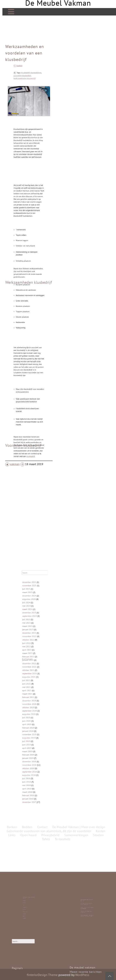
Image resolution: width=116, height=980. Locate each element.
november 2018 (41, 732)
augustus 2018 (41, 738)
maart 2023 (40, 651)
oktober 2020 (40, 699)
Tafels (28, 906)
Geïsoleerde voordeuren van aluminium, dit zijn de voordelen (49, 504)
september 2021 (41, 679)
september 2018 (41, 736)
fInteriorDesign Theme (42, 975)
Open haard (28, 908)
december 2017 (41, 753)
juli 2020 (39, 704)
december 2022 (41, 655)
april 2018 (40, 746)
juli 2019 (39, 718)
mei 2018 (39, 744)
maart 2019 (40, 724)
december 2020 (41, 695)
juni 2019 (39, 720)
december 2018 (41, 730)
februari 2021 (40, 693)
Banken (28, 904)
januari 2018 (40, 751)
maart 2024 (40, 642)
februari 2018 (40, 750)
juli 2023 (39, 648)
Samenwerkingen (76, 508)
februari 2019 (40, 726)
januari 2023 (40, 653)
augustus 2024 (41, 636)
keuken (24, 95)
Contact (28, 910)
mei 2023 (39, 649)
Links (28, 909)
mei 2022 (39, 663)
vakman (17, 433)
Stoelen (28, 909)
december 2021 (41, 673)
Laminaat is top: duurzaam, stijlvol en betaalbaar (87, 906)
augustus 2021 (41, 681)
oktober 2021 (40, 677)
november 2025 (41, 628)
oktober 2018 (40, 734)
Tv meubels (28, 906)
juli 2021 (39, 683)
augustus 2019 (41, 716)
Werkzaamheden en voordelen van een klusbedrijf (25, 88)
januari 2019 (40, 728)
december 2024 (41, 634)
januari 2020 (40, 712)
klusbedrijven (32, 102)
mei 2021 (39, 687)
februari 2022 (40, 669)
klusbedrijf (27, 102)
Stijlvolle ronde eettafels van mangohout (87, 907)
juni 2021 (39, 685)
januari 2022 (40, 671)
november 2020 (41, 697)
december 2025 (41, 626)
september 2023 (41, 646)
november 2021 (41, 675)
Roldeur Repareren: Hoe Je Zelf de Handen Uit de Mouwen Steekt (87, 909)
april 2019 (40, 722)
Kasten (28, 907)
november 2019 (41, 714)
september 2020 (41, 700)
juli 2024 (39, 638)
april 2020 (40, 708)
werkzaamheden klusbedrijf (27, 104)
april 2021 (40, 689)
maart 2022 (40, 667)
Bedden (28, 905)
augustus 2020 (41, 702)
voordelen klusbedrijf (25, 103)
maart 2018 (40, 748)
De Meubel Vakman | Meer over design (29, 903)
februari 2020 (40, 710)
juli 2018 (39, 740)
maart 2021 (40, 691)
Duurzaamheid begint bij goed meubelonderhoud (87, 905)
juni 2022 (39, 661)
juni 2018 (39, 742)
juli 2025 (39, 630)
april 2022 (40, 665)
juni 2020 (39, 706)
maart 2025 (40, 632)
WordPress (82, 975)
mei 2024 (39, 640)
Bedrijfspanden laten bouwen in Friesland (87, 903)
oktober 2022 (40, 659)
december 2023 (41, 644)
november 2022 (41, 657)
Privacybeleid (50, 508)
